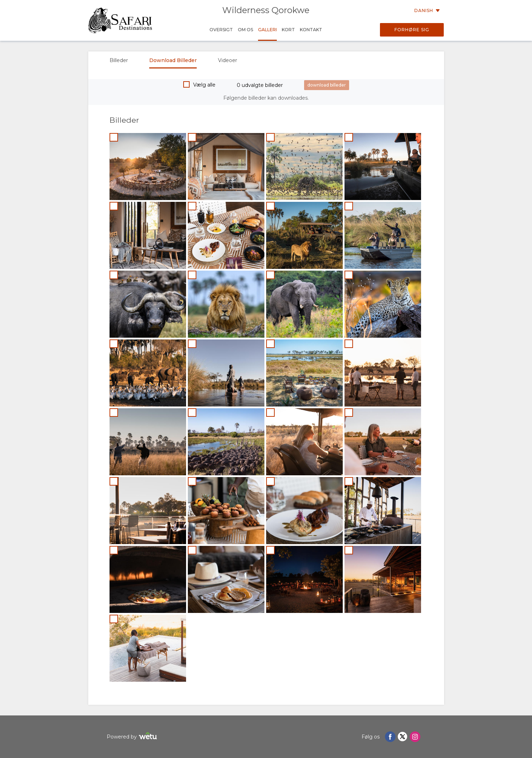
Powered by (133, 737)
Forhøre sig (412, 30)
